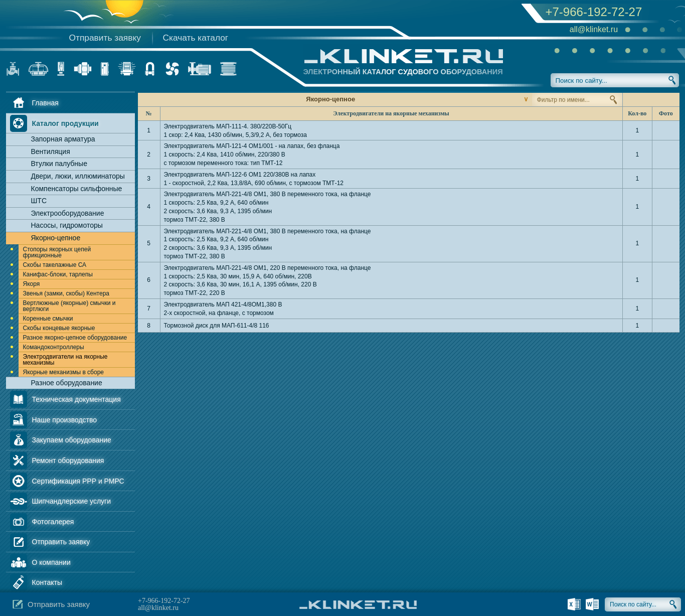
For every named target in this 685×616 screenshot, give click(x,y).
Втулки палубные (59, 164)
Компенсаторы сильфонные (77, 189)
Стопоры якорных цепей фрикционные (57, 252)
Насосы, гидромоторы (67, 225)
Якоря (32, 284)
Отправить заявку (105, 38)
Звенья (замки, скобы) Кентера (66, 293)
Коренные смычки (48, 319)
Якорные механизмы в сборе (64, 372)
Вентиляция (51, 151)
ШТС (39, 201)
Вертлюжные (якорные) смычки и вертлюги (69, 306)
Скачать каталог (196, 38)
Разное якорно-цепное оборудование (75, 338)
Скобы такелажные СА (55, 265)
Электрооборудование (68, 213)
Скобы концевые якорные (59, 328)
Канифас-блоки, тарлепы (58, 274)
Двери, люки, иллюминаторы (78, 176)
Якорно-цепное (56, 238)
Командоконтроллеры (54, 347)
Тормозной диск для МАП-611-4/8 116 (217, 326)
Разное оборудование (67, 383)
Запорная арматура (63, 139)
